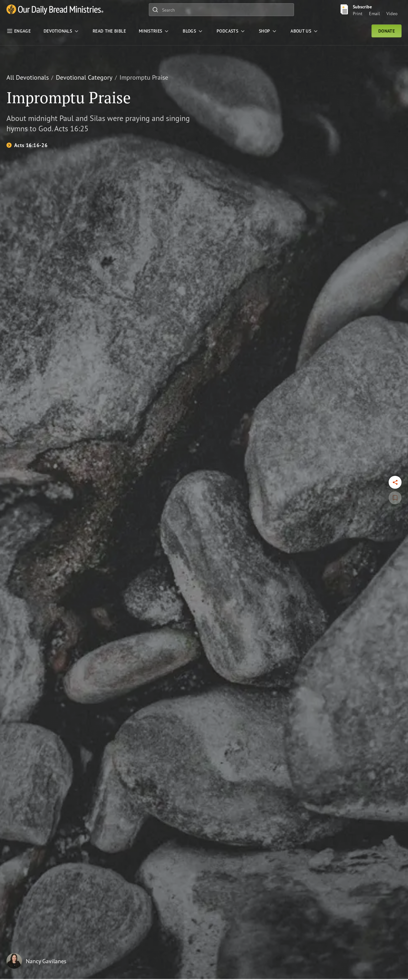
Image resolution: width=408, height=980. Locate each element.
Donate (387, 31)
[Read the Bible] (109, 31)
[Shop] (268, 31)
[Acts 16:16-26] (27, 145)
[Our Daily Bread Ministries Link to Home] (55, 10)
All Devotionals (28, 77)
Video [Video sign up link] (392, 13)
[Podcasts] (231, 31)
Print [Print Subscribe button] (358, 13)
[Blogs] (193, 31)
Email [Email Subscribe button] (374, 13)
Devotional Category (84, 77)
